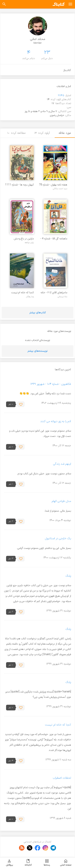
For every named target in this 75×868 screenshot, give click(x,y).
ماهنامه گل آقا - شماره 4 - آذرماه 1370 (54, 239)
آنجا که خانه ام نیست (22, 293)
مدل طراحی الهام (61, 501)
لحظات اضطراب (62, 778)
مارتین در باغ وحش (24, 239)
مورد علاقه (65, 133)
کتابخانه (28, 863)
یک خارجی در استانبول (58, 539)
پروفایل (9, 863)
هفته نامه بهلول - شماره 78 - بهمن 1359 (53, 185)
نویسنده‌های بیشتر (38, 351)
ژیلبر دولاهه (29, 243)
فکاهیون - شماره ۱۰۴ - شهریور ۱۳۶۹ (51, 384)
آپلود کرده (42, 133)
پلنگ (68, 576)
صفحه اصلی (66, 863)
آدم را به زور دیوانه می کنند (56, 421)
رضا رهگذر (30, 297)
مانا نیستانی (62, 297)
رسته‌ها (47, 863)
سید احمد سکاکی (60, 189)
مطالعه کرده (16, 133)
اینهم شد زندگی (62, 464)
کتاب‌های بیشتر (38, 313)
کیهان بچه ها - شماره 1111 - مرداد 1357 (19, 185)
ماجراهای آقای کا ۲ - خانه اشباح (54, 293)
